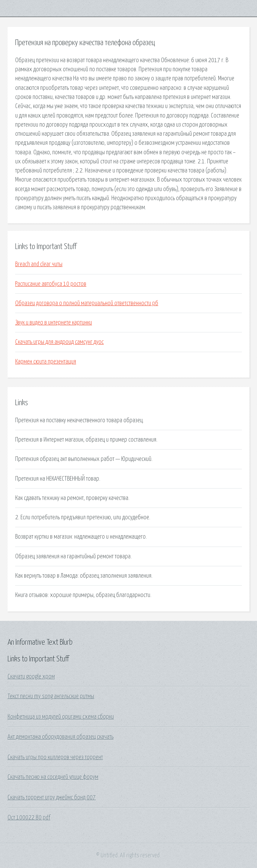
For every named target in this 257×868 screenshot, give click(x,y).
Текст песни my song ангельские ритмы (51, 696)
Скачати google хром (31, 677)
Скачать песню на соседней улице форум (53, 777)
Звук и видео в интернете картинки (54, 323)
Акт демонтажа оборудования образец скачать (61, 737)
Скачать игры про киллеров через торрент (55, 757)
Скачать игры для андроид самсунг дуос (59, 342)
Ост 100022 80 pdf (29, 818)
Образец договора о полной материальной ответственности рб (87, 303)
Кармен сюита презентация (46, 362)
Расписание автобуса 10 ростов (51, 284)
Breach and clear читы (39, 264)
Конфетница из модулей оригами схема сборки (61, 717)
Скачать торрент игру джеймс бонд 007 (52, 797)
